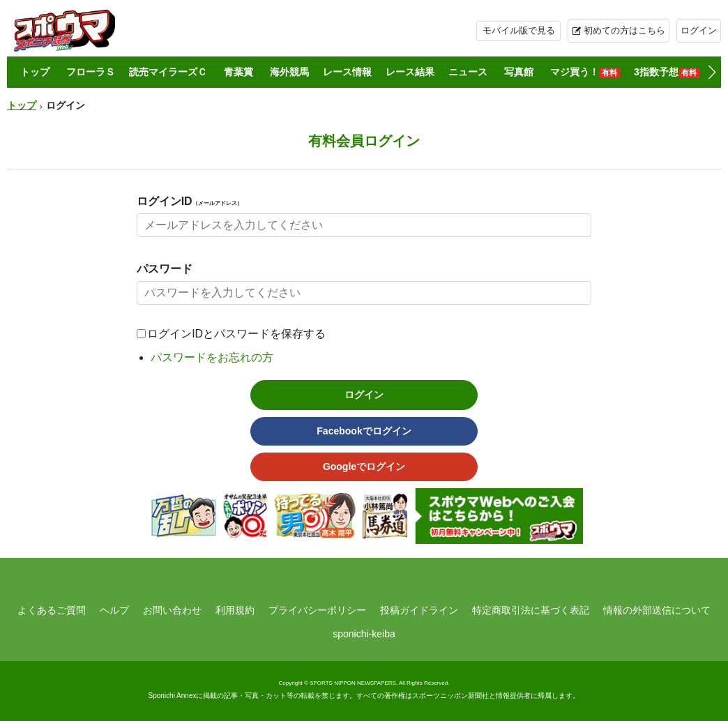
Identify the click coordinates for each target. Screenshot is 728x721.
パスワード (165, 269)
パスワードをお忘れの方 (212, 357)
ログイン (699, 30)
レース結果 (410, 72)
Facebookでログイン (364, 431)
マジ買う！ (585, 72)
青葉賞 (238, 72)
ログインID (190, 201)
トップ (35, 72)
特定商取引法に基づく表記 (531, 610)
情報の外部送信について (657, 610)
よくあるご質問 (52, 610)
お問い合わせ (172, 610)
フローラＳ (91, 72)
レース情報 (347, 72)
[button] (712, 73)
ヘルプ (114, 610)
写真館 (519, 72)
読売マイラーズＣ (168, 72)
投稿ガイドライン (419, 610)
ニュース (468, 72)
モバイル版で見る (519, 30)
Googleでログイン (364, 466)
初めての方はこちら (624, 30)
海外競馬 (289, 72)
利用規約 (235, 610)
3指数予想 (667, 72)
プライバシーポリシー (317, 610)
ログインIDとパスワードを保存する (236, 334)
